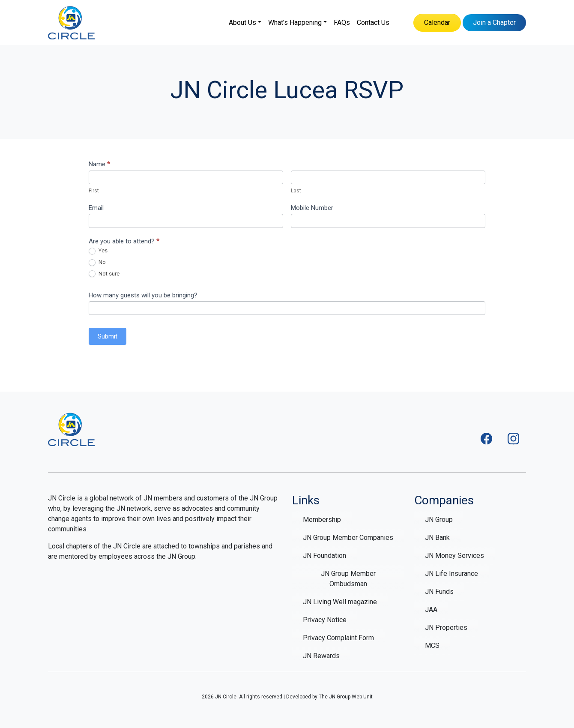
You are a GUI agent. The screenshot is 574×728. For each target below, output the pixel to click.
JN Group (439, 520)
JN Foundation (324, 556)
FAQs (342, 22)
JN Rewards (321, 656)
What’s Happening (295, 22)
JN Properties (446, 628)
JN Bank (437, 538)
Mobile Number (312, 208)
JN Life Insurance (451, 574)
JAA (431, 610)
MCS (432, 646)
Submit (108, 336)
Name (99, 164)
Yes (98, 251)
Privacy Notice (325, 620)
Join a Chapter (494, 22)
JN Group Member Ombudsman (348, 579)
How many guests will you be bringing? (143, 295)
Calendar (437, 22)
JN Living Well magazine (340, 602)
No (97, 262)
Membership (322, 520)
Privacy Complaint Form (338, 638)
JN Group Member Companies (348, 538)
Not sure (104, 274)
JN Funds (439, 592)
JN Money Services (454, 556)
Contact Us (373, 22)
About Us (242, 22)
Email (96, 208)
